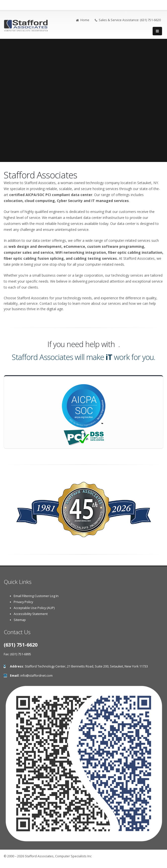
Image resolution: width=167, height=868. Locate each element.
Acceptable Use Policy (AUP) (34, 608)
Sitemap (20, 620)
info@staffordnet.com (36, 676)
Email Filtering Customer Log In (36, 596)
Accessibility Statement (31, 614)
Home (83, 20)
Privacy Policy (23, 602)
